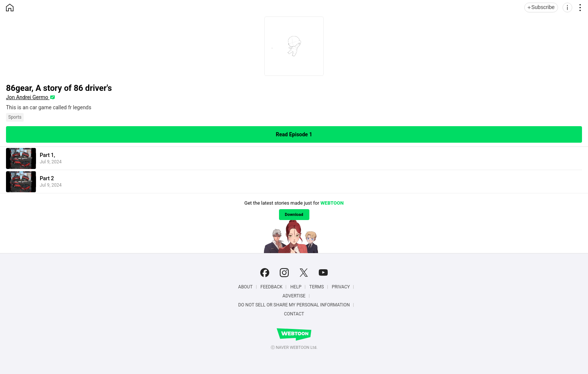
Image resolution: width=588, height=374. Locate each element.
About (245, 287)
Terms (317, 287)
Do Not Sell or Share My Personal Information (294, 305)
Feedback (272, 287)
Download (294, 215)
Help (296, 287)
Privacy (341, 287)
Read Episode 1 (294, 134)
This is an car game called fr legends (49, 107)
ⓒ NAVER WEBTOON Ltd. (294, 348)
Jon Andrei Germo (28, 97)
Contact (294, 314)
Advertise (294, 296)
